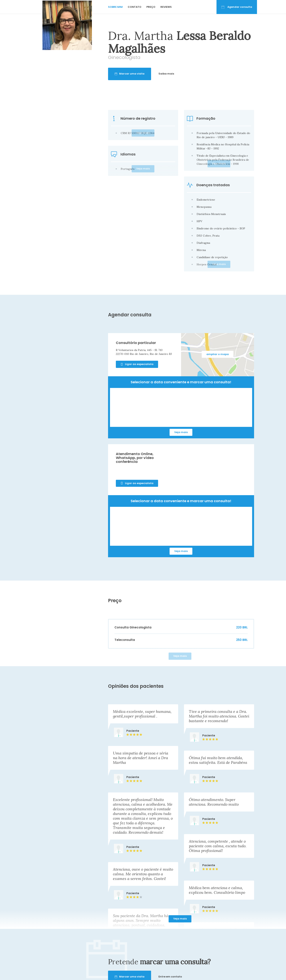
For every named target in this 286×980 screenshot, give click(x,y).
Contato (135, 7)
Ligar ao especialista (137, 364)
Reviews (166, 7)
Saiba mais (181, 74)
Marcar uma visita (145, 74)
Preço (151, 7)
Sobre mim (115, 7)
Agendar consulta (237, 7)
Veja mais (181, 432)
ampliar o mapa (218, 354)
